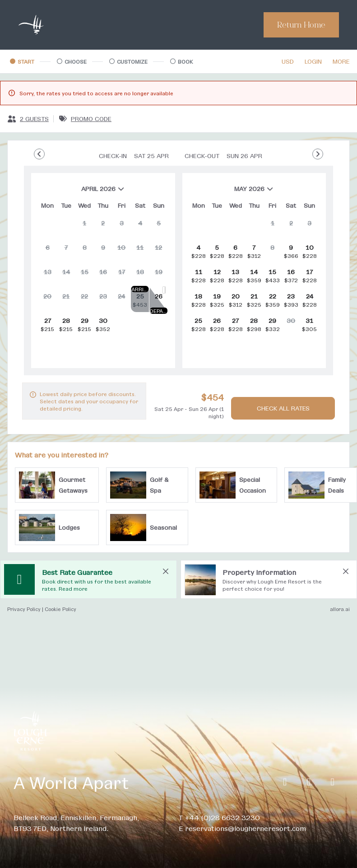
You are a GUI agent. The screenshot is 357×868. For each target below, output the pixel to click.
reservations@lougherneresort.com (246, 828)
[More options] (341, 61)
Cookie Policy (60, 609)
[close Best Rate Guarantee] (166, 571)
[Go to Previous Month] (39, 154)
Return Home (301, 25)
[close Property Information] (346, 571)
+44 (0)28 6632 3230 (222, 817)
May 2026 (232, 192)
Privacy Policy (24, 609)
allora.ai (340, 609)
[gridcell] (84, 227)
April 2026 (82, 192)
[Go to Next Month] (318, 154)
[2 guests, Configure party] (28, 119)
